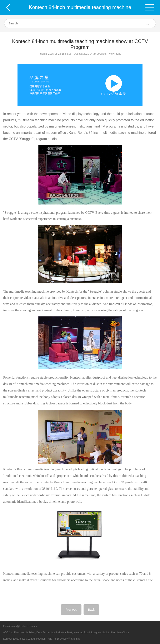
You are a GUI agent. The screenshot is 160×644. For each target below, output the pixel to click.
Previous (71, 610)
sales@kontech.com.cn (24, 626)
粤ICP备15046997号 (59, 639)
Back (91, 610)
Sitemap (76, 639)
